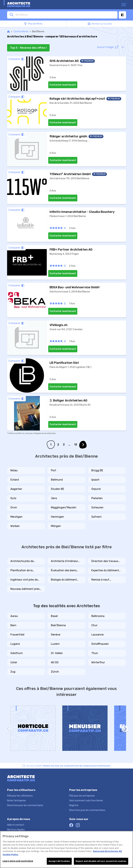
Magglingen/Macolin (64, 507)
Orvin (14, 507)
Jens (54, 498)
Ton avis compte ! (69, 766)
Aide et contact (16, 825)
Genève (56, 635)
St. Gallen (57, 653)
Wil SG (55, 662)
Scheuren (97, 507)
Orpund (96, 489)
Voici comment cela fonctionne (86, 801)
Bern (13, 625)
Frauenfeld (17, 635)
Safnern (96, 517)
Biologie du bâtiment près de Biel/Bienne (64, 580)
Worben (15, 526)
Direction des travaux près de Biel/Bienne (105, 561)
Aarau (14, 616)
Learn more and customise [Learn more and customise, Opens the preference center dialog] (18, 861)
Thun (95, 653)
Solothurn (17, 653)
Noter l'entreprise (16, 801)
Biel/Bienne (58, 625)
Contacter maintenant (63, 85)
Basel (54, 616)
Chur (94, 625)
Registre (74, 805)
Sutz (13, 498)
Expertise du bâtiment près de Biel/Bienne (105, 571)
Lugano (15, 644)
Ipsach (95, 480)
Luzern (55, 644)
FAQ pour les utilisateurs (20, 796)
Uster (14, 662)
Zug (13, 672)
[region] (66, 849)
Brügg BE (97, 470)
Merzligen (16, 517)
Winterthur (98, 662)
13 (76, 445)
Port (54, 470)
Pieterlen (97, 498)
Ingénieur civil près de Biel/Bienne (24, 580)
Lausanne (97, 635)
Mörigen (56, 526)
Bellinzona (98, 616)
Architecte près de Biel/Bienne (22, 561)
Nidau (14, 470)
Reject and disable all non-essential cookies (101, 861)
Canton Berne (21, 32)
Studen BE (57, 489)
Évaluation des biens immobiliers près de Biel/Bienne (64, 571)
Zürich (55, 672)
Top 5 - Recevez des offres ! (28, 48)
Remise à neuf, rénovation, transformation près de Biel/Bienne (106, 580)
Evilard (15, 480)
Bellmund (57, 480)
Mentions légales (16, 830)
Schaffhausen (100, 644)
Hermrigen (57, 517)
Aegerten (16, 489)
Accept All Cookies (59, 861)
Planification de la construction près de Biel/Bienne (23, 571)
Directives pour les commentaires (25, 805)
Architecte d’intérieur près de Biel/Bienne (64, 561)
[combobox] (66, 15)
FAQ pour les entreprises (82, 796)
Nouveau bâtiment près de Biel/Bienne (25, 589)
